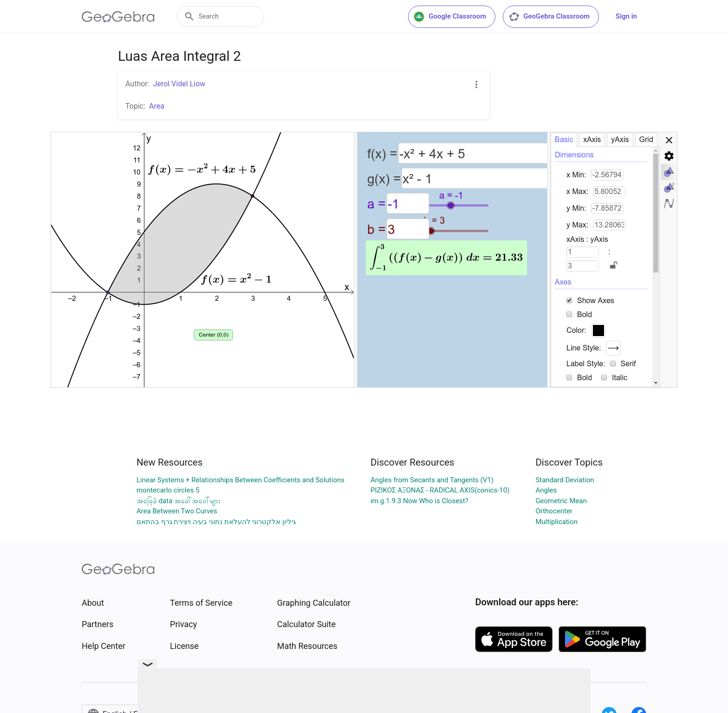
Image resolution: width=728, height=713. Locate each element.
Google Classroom (450, 17)
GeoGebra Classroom (549, 17)
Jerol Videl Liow (179, 84)
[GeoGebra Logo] (118, 17)
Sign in (626, 16)
